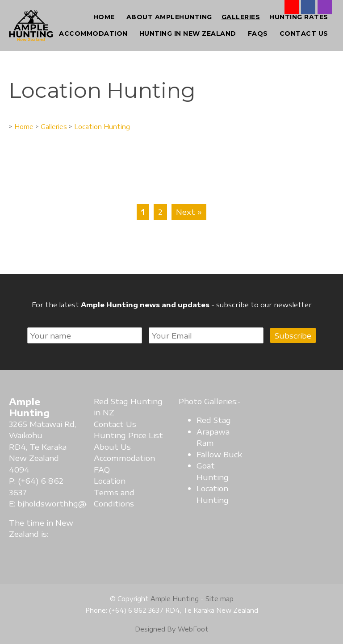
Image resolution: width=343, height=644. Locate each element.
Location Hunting (102, 126)
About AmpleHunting (169, 17)
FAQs (258, 33)
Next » (189, 212)
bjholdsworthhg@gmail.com (71, 503)
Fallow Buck (219, 454)
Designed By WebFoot (172, 629)
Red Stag (214, 420)
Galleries (241, 17)
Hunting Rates (299, 17)
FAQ (102, 469)
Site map (220, 598)
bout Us (115, 447)
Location (110, 481)
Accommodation (93, 33)
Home (104, 17)
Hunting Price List (128, 435)
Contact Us (304, 33)
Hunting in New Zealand (188, 33)
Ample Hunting (175, 598)
